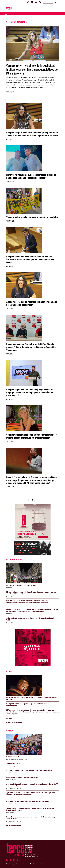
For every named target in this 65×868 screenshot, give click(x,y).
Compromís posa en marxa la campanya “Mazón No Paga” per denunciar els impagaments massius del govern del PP (30, 392)
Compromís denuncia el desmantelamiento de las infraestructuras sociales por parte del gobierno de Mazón (30, 259)
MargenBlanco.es (16, 864)
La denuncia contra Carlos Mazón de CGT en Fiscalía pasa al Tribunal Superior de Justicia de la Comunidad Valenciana (31, 347)
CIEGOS (9, 718)
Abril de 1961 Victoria (14, 764)
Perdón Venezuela (13, 757)
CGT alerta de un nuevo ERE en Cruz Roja (21, 585)
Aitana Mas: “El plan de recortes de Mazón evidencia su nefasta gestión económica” (32, 303)
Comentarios (30, 852)
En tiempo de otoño (14, 826)
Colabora (29, 847)
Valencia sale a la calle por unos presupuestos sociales (32, 217)
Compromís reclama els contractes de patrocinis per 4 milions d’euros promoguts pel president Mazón (32, 436)
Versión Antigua (32, 856)
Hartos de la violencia (14, 723)
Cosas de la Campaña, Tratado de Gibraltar (22, 777)
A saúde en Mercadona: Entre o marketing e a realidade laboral (29, 770)
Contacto (29, 845)
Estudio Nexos (34, 864)
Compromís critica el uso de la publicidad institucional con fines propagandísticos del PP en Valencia (32, 69)
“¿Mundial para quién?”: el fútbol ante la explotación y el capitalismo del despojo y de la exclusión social (31, 794)
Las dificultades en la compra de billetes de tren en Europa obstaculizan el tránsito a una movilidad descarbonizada (28, 602)
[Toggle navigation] (6, 14)
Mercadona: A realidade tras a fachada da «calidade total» (28, 801)
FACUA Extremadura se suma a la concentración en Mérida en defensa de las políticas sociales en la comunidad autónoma (32, 610)
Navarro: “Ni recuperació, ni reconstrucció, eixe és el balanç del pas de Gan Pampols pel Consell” (31, 176)
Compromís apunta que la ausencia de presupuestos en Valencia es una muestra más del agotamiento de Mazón (32, 134)
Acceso (43, 864)
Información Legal (33, 854)
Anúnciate (29, 850)
